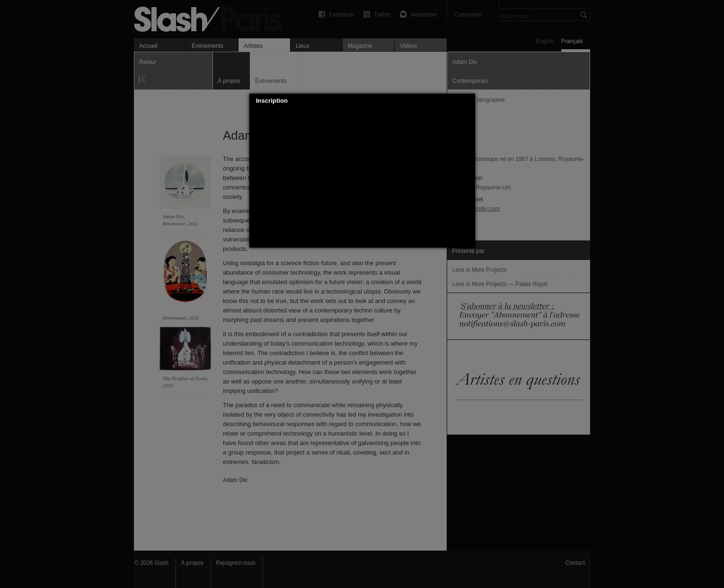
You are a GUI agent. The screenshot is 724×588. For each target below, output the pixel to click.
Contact (575, 563)
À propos (192, 563)
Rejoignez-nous (235, 563)
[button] (468, 101)
